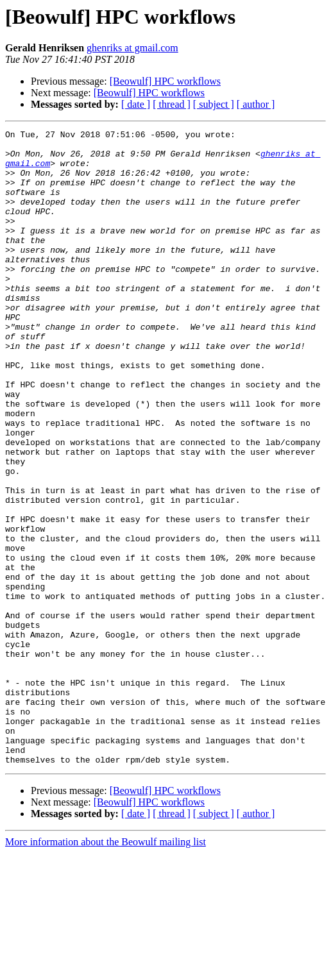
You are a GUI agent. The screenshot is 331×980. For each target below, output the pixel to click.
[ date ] (136, 104)
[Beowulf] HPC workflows (165, 81)
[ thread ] (172, 104)
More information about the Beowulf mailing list (106, 969)
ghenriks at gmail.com (132, 48)
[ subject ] (214, 104)
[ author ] (256, 104)
